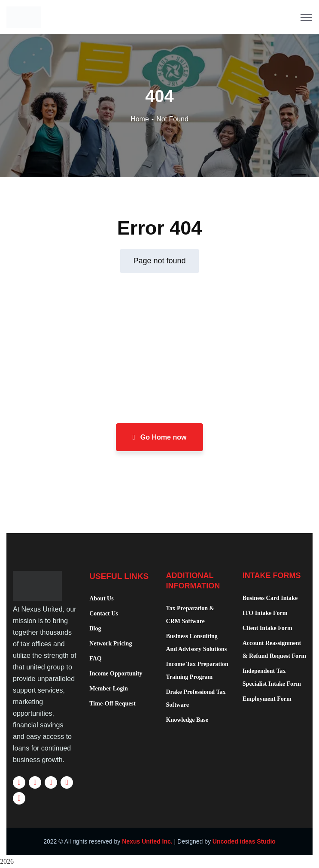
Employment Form (267, 699)
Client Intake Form (267, 628)
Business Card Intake (270, 598)
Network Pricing (111, 643)
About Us (101, 598)
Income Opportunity (116, 674)
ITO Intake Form (265, 613)
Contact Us (104, 613)
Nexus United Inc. (147, 841)
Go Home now (160, 437)
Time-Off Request (112, 704)
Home (140, 119)
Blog (95, 628)
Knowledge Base (187, 720)
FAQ (96, 659)
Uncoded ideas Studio (244, 841)
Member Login (109, 689)
